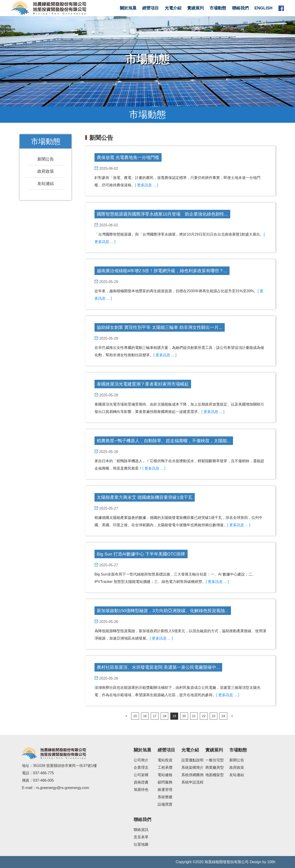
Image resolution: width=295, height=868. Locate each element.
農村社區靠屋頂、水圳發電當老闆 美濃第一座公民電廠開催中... (158, 667)
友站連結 (46, 184)
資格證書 (141, 782)
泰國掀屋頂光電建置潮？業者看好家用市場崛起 (143, 384)
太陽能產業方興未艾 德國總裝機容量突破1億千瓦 (145, 497)
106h (271, 862)
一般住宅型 (215, 760)
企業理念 (141, 767)
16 (145, 716)
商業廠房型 (215, 767)
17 (155, 716)
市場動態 (218, 8)
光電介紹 (173, 8)
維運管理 (165, 790)
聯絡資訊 (141, 830)
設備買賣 (165, 804)
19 (174, 716)
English (263, 8)
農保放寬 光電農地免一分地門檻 (128, 157)
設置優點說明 (192, 760)
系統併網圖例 (192, 775)
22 (204, 716)
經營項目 (150, 8)
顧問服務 (165, 782)
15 (135, 716)
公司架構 (141, 775)
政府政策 (46, 171)
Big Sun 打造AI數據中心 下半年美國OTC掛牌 (141, 554)
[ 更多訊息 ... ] (147, 185)
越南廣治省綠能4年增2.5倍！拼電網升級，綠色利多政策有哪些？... (162, 271)
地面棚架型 (215, 775)
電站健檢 (165, 775)
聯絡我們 (240, 8)
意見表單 (141, 837)
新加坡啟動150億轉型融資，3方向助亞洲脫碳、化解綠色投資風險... (163, 611)
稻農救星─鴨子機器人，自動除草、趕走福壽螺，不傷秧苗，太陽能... (164, 441)
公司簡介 (141, 760)
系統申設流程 (192, 782)
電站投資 (165, 760)
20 (184, 716)
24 (223, 716)
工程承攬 (165, 767)
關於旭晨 (128, 8)
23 (214, 716)
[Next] (232, 716)
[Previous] (126, 716)
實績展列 (195, 8)
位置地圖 (141, 844)
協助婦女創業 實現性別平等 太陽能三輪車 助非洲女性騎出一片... (160, 327)
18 (165, 716)
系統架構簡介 (192, 767)
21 (194, 716)
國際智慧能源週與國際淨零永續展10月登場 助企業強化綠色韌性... (162, 214)
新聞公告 (46, 159)
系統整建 (165, 797)
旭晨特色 (141, 790)
